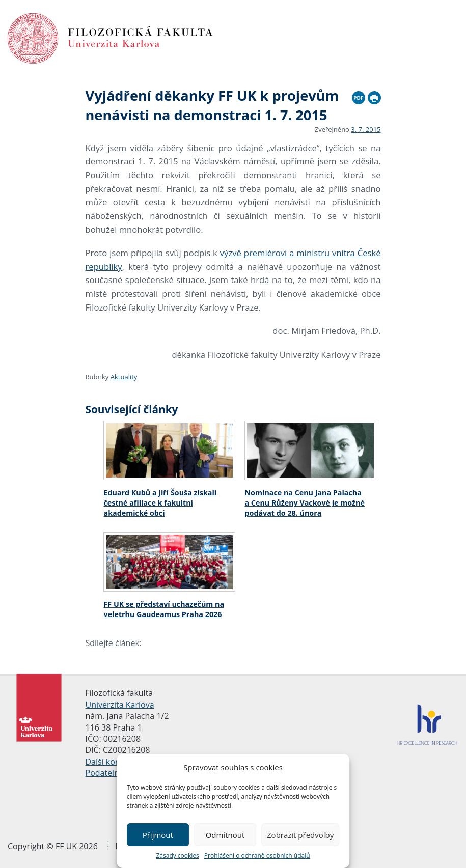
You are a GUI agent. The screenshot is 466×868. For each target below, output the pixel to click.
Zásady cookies (177, 856)
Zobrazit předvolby (300, 835)
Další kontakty (112, 762)
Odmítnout (225, 835)
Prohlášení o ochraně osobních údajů (257, 856)
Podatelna (105, 773)
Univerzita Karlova (120, 705)
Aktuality (124, 377)
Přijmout (158, 835)
